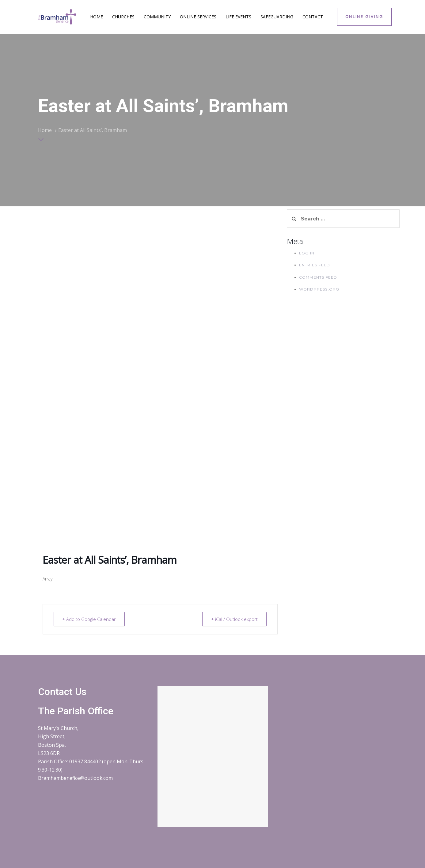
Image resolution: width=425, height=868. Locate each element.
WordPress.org (319, 289)
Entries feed (315, 265)
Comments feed (318, 277)
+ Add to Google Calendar (89, 619)
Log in (307, 253)
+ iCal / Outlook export (234, 619)
